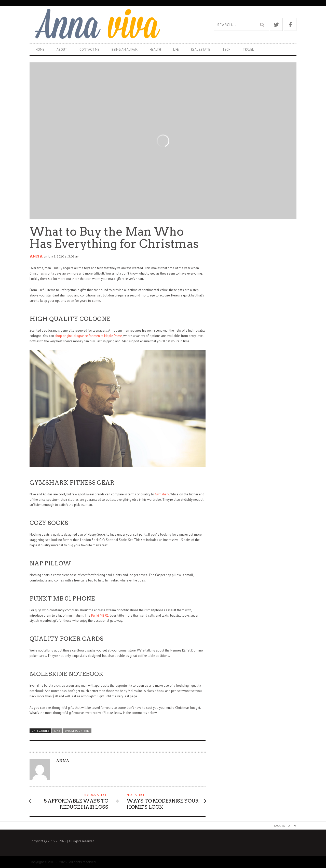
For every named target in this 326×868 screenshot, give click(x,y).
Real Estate (201, 50)
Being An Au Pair (125, 50)
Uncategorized (77, 731)
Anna (36, 256)
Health (155, 50)
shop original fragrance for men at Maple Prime (88, 336)
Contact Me (89, 50)
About (62, 50)
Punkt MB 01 (100, 615)
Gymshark (162, 494)
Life (176, 50)
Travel (248, 50)
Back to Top (283, 826)
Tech (226, 50)
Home (40, 50)
